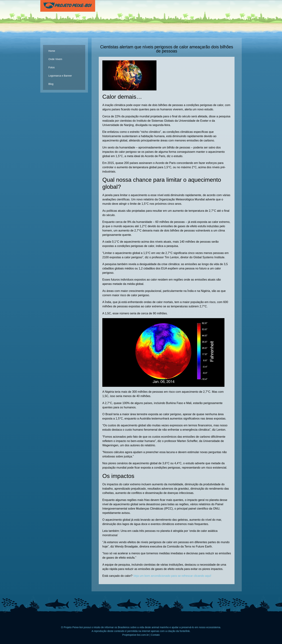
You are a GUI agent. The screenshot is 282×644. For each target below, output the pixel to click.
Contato (155, 635)
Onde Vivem (55, 59)
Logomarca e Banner (60, 76)
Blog (51, 84)
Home (52, 51)
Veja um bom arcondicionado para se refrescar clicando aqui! (172, 576)
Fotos (52, 67)
